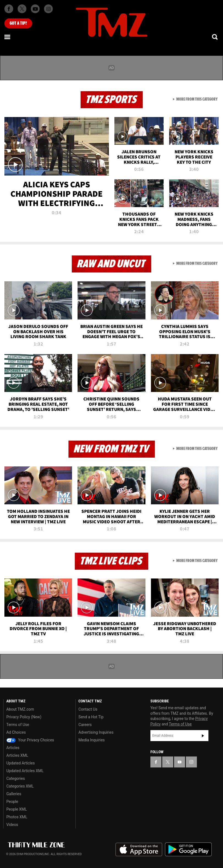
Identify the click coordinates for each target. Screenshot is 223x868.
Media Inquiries (91, 740)
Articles (13, 748)
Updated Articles (20, 763)
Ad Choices (16, 732)
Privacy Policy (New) (24, 717)
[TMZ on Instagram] (48, 9)
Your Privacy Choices (30, 740)
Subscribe (203, 736)
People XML (17, 809)
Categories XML (20, 786)
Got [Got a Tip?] (18, 23)
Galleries (14, 794)
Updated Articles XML (25, 771)
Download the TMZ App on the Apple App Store (139, 850)
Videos (12, 825)
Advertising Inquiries (96, 732)
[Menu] (8, 37)
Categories (16, 778)
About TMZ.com (20, 709)
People (12, 802)
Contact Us (88, 709)
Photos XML (17, 817)
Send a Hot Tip (91, 717)
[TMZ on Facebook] (9, 9)
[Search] (215, 37)
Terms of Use (18, 725)
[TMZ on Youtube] (35, 9)
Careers (85, 725)
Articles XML (17, 755)
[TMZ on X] (22, 9)
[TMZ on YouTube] (180, 762)
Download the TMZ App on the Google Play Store (188, 849)
